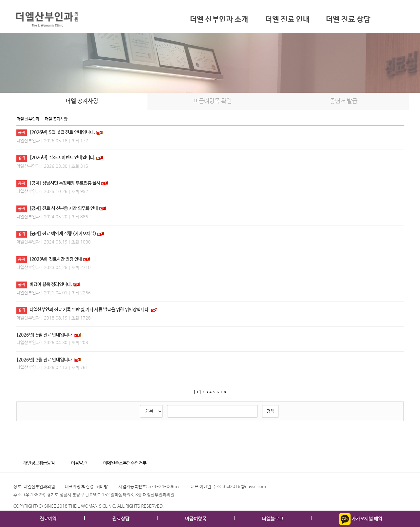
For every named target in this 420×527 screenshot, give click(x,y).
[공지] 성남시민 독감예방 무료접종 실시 (65, 183)
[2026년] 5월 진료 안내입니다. (45, 335)
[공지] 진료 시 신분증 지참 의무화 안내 (64, 208)
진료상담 (121, 519)
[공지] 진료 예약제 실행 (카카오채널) (63, 234)
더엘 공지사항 (82, 101)
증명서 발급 (344, 101)
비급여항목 (196, 519)
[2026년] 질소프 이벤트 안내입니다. (62, 158)
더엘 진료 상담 (348, 20)
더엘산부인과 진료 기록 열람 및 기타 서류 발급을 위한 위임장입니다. (90, 310)
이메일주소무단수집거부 (125, 463)
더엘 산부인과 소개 (219, 20)
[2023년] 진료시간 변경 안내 (56, 259)
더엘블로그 (273, 519)
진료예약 (48, 519)
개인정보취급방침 (39, 463)
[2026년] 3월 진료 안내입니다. (45, 360)
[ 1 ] (198, 392)
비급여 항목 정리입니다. (51, 284)
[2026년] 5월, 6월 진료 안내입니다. (62, 132)
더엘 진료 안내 (288, 20)
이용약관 (79, 463)
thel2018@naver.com (244, 487)
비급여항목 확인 (213, 101)
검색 (270, 411)
